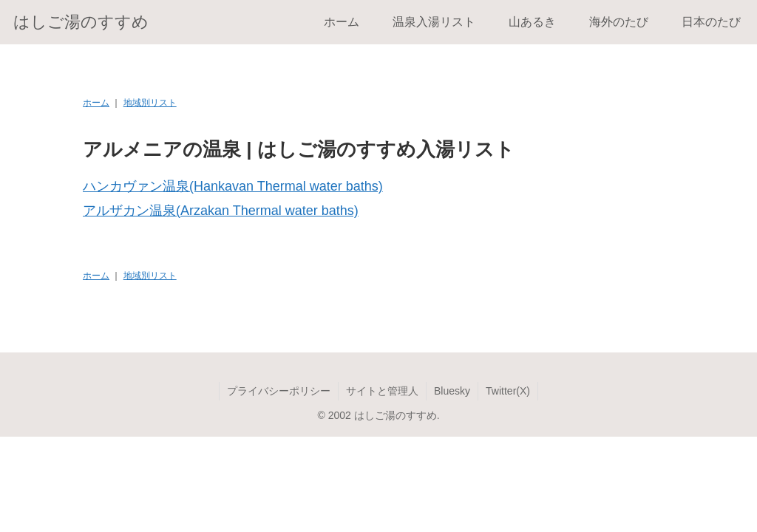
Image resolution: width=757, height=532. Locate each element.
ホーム (96, 103)
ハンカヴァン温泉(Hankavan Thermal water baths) (233, 186)
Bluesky (452, 391)
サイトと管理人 (382, 391)
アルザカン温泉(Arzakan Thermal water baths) (221, 211)
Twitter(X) (508, 391)
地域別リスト (150, 103)
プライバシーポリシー (279, 391)
